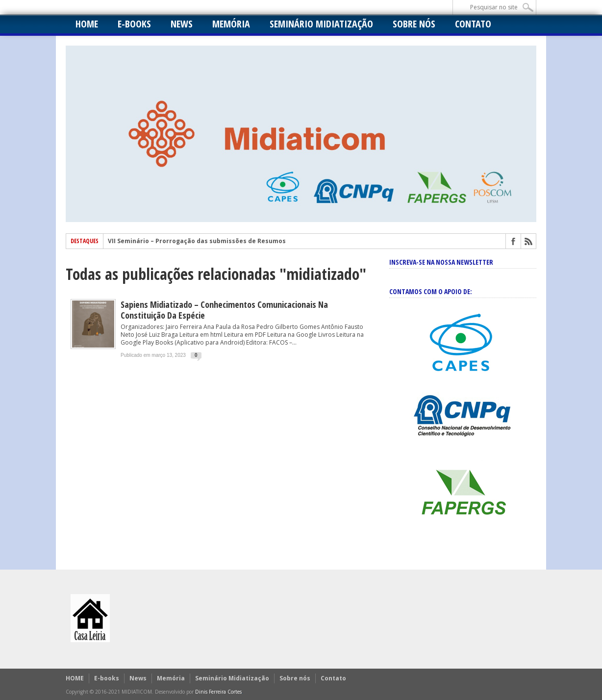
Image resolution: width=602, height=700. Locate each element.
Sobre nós (414, 24)
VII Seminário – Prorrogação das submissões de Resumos (197, 241)
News (182, 24)
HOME (87, 24)
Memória (231, 24)
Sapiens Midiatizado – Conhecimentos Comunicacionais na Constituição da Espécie (224, 310)
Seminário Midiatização (321, 24)
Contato (473, 24)
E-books (134, 24)
